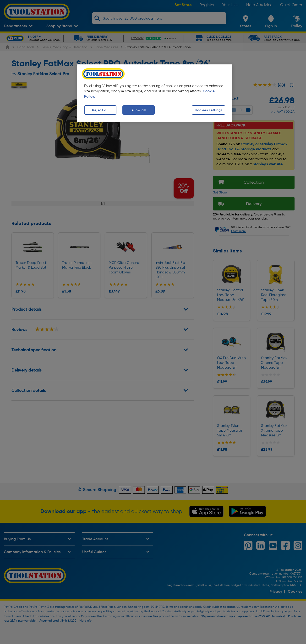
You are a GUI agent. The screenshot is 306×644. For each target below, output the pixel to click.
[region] (155, 93)
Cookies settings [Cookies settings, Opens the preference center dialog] (208, 110)
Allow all (139, 110)
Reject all (100, 110)
